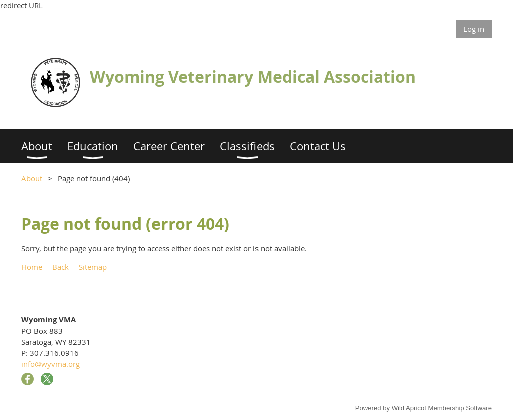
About (32, 178)
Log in (474, 29)
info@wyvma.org (50, 364)
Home (32, 267)
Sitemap (93, 267)
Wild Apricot (409, 408)
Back (60, 267)
